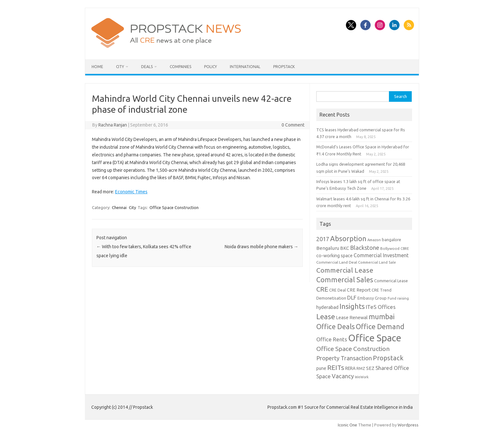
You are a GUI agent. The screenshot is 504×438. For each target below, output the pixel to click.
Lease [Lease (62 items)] (326, 316)
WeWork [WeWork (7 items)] (362, 377)
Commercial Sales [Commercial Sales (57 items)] (345, 280)
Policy (211, 67)
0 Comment (293, 125)
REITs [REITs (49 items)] (336, 367)
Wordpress (408, 425)
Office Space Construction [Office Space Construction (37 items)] (353, 349)
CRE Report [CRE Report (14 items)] (359, 290)
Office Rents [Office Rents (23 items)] (332, 339)
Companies (180, 67)
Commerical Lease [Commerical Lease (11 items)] (391, 281)
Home (97, 67)
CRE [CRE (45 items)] (322, 289)
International (245, 67)
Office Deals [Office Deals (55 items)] (336, 327)
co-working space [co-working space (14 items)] (334, 256)
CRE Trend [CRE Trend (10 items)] (382, 290)
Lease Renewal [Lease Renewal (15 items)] (352, 317)
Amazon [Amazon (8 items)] (374, 240)
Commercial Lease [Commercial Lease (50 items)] (345, 270)
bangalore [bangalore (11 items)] (392, 240)
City (120, 67)
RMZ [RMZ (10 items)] (361, 368)
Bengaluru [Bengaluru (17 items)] (328, 248)
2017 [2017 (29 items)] (323, 239)
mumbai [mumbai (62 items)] (382, 316)
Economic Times (131, 192)
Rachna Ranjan (113, 125)
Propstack (284, 67)
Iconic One (347, 425)
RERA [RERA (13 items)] (350, 368)
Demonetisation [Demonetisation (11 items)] (331, 298)
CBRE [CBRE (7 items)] (405, 249)
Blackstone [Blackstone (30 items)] (365, 248)
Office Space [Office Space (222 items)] (375, 338)
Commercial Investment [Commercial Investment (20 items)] (381, 255)
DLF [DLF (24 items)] (352, 298)
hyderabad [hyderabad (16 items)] (327, 307)
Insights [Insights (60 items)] (352, 306)
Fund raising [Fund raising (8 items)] (398, 298)
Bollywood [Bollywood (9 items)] (390, 248)
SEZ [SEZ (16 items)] (370, 368)
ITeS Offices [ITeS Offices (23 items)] (381, 307)
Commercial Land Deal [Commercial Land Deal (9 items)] (337, 262)
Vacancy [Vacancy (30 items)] (343, 376)
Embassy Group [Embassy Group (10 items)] (372, 298)
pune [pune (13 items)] (321, 368)
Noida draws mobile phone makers (261, 247)
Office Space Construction (174, 207)
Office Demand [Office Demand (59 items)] (380, 327)
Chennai (119, 207)
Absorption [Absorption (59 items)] (348, 239)
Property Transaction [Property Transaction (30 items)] (344, 358)
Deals (147, 67)
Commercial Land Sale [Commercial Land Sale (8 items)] (377, 262)
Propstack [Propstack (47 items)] (388, 358)
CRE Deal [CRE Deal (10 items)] (337, 290)
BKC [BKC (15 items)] (345, 248)
